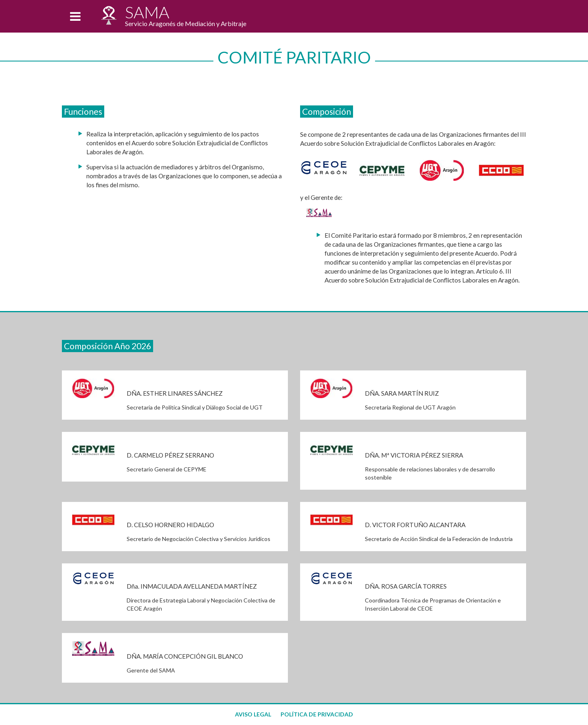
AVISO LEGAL (253, 715)
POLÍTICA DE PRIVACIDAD (317, 715)
